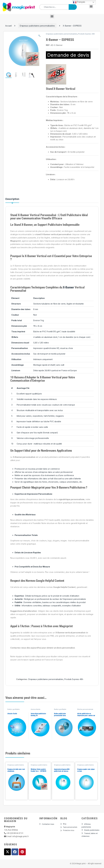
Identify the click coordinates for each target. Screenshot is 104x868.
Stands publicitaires (92, 830)
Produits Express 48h (86, 34)
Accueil (8, 26)
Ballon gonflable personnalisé (14, 710)
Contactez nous (48, 824)
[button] (91, 6)
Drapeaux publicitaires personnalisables (37, 26)
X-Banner (68, 287)
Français (79, 2)
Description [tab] (12, 199)
